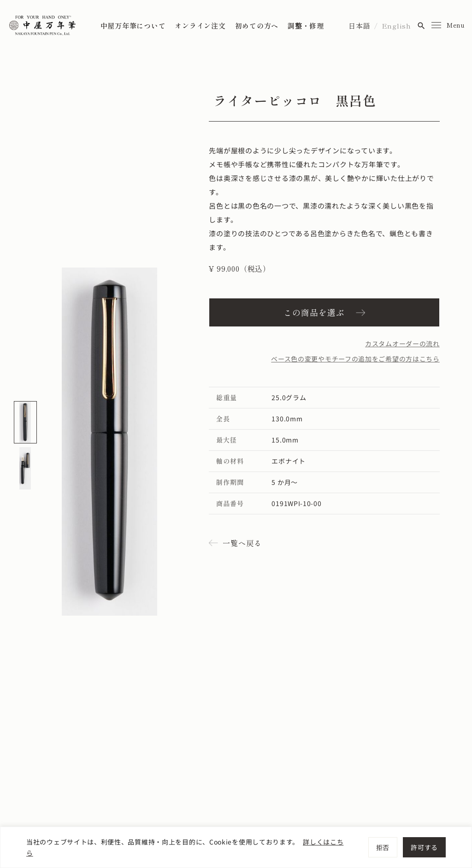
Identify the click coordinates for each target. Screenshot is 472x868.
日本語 (359, 26)
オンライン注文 (200, 26)
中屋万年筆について (133, 26)
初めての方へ (257, 26)
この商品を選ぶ (314, 312)
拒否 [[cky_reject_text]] (383, 847)
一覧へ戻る (242, 543)
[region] (236, 847)
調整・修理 (306, 26)
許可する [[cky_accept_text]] (424, 847)
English (396, 26)
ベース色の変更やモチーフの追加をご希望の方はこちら (355, 359)
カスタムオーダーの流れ (402, 344)
